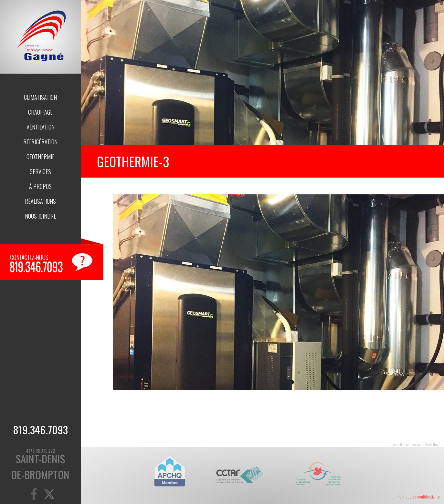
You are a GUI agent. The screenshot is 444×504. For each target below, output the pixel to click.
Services (40, 171)
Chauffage (40, 112)
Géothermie (41, 157)
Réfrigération (40, 142)
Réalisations (40, 201)
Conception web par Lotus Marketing (414, 444)
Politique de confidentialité (419, 497)
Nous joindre (41, 216)
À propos (40, 186)
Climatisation (40, 97)
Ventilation (41, 127)
